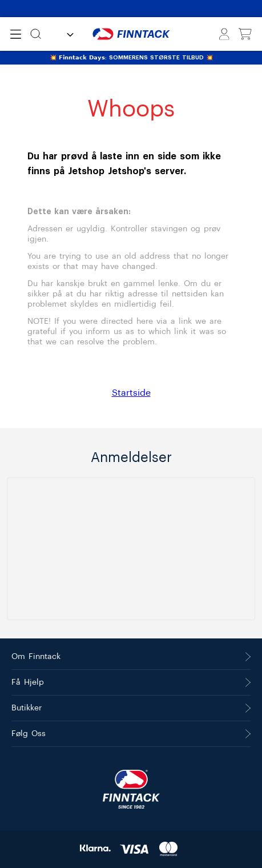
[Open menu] (16, 34)
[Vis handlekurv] (245, 34)
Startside (131, 393)
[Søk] (36, 34)
